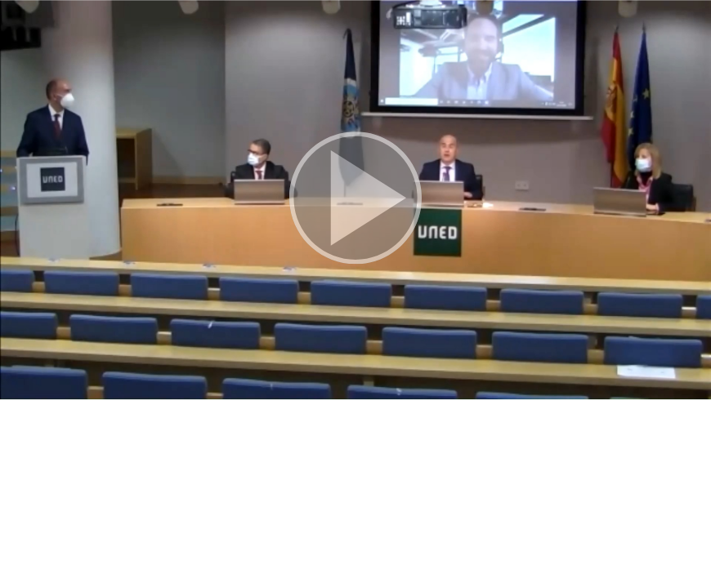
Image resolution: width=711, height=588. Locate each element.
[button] (355, 200)
